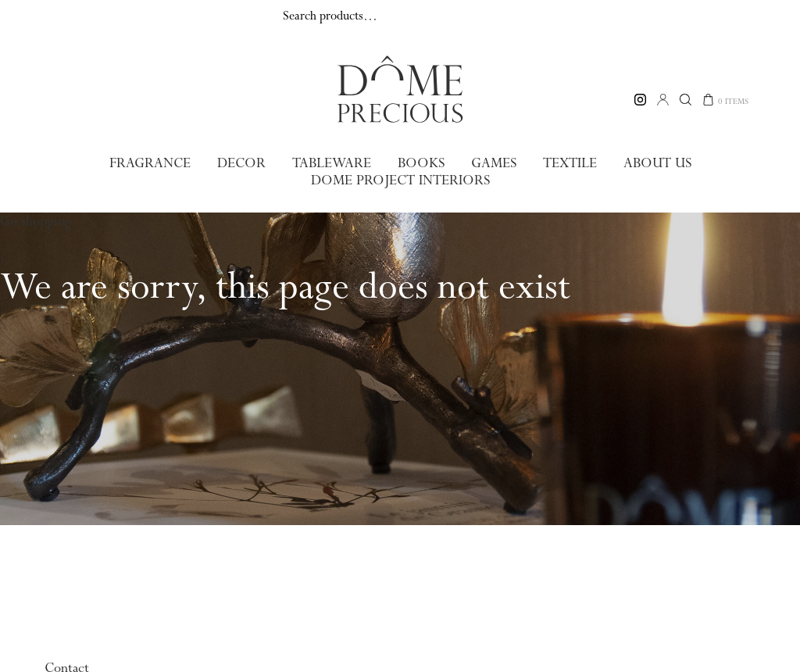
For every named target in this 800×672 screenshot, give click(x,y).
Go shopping (36, 220)
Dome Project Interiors (400, 179)
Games (490, 163)
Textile (566, 163)
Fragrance (154, 163)
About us (652, 163)
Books (419, 163)
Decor (243, 163)
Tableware (331, 163)
